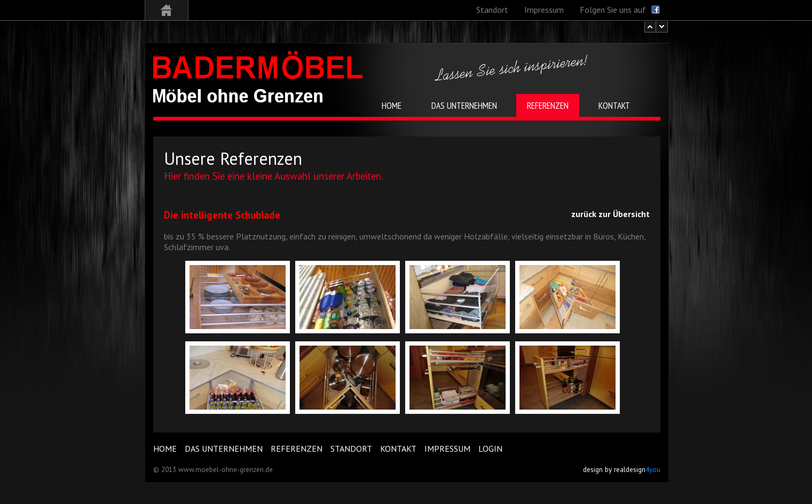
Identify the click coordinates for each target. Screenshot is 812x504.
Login (490, 449)
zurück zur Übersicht (610, 214)
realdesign (637, 469)
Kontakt (398, 449)
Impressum (447, 449)
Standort (351, 449)
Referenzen (297, 449)
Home (165, 449)
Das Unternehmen (224, 449)
